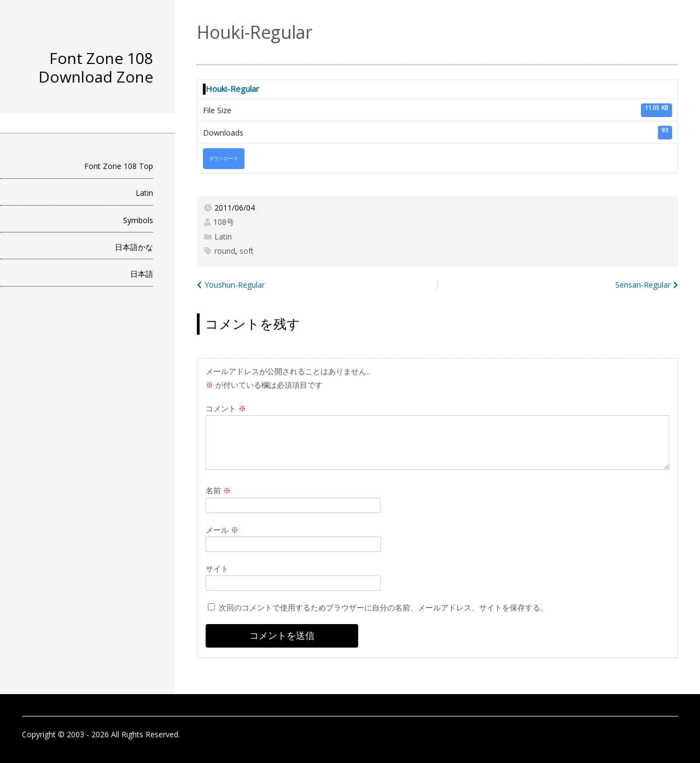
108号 (224, 222)
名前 (218, 490)
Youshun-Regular (235, 285)
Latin (144, 193)
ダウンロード (224, 159)
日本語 (142, 274)
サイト (217, 569)
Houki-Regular (232, 89)
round (225, 251)
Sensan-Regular (643, 285)
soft (247, 251)
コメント (226, 408)
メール (222, 530)
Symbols (138, 220)
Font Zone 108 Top (119, 166)
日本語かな (134, 247)
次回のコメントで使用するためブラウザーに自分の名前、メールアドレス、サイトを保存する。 (383, 607)
